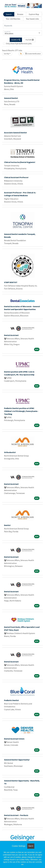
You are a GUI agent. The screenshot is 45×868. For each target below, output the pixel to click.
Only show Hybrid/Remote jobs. (19, 43)
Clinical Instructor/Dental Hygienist (20, 162)
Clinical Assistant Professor (16, 177)
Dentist (7, 525)
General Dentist (11, 98)
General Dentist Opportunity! (17, 760)
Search (9, 14)
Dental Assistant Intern (14, 739)
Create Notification (33, 54)
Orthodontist (10, 452)
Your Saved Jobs (32, 19)
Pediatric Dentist (11, 700)
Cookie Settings (19, 846)
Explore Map (34, 14)
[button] (30, 40)
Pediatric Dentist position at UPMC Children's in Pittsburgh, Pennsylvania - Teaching (21, 411)
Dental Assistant (11, 335)
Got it (31, 846)
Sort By (6, 54)
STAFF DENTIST (11, 282)
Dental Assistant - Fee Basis (16, 815)
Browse (20, 14)
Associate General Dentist (15, 133)
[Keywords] (22, 26)
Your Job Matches (13, 19)
